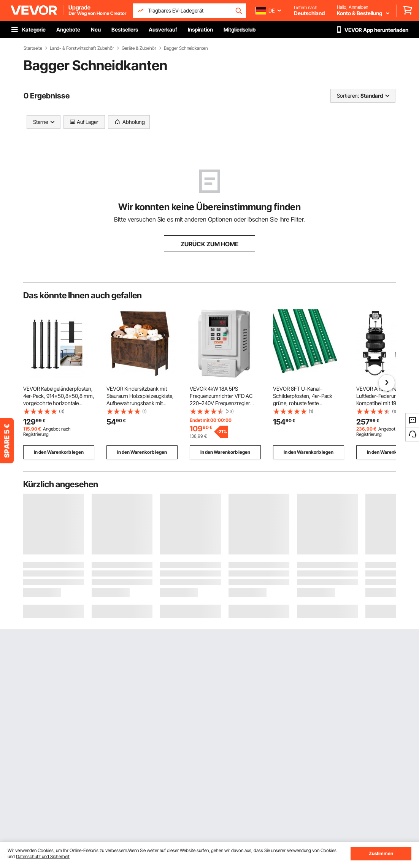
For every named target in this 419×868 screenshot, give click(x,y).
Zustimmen (381, 853)
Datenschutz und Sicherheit (43, 856)
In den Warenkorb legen (59, 452)
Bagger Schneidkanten (186, 48)
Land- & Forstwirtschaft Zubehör (82, 48)
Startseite (33, 48)
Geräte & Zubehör (139, 48)
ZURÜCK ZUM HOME (209, 244)
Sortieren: (348, 96)
